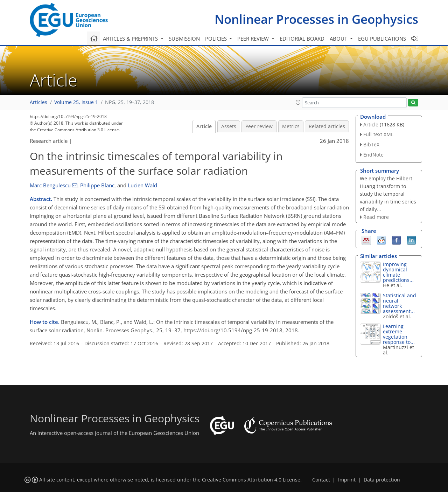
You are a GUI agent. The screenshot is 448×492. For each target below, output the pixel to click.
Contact (321, 480)
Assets (229, 126)
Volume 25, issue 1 (76, 102)
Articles (38, 102)
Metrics (291, 126)
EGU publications (382, 39)
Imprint (347, 480)
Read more (376, 217)
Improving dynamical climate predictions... (398, 272)
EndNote (373, 155)
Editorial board (302, 39)
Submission (184, 39)
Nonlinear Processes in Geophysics (316, 19)
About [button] (339, 39)
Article (204, 126)
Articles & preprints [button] (131, 39)
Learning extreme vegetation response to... (399, 334)
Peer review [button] (254, 39)
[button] (298, 102)
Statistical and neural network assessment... (400, 303)
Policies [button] (217, 39)
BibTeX (371, 144)
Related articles (327, 126)
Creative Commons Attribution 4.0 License (251, 480)
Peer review (259, 126)
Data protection (382, 480)
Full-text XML (378, 134)
